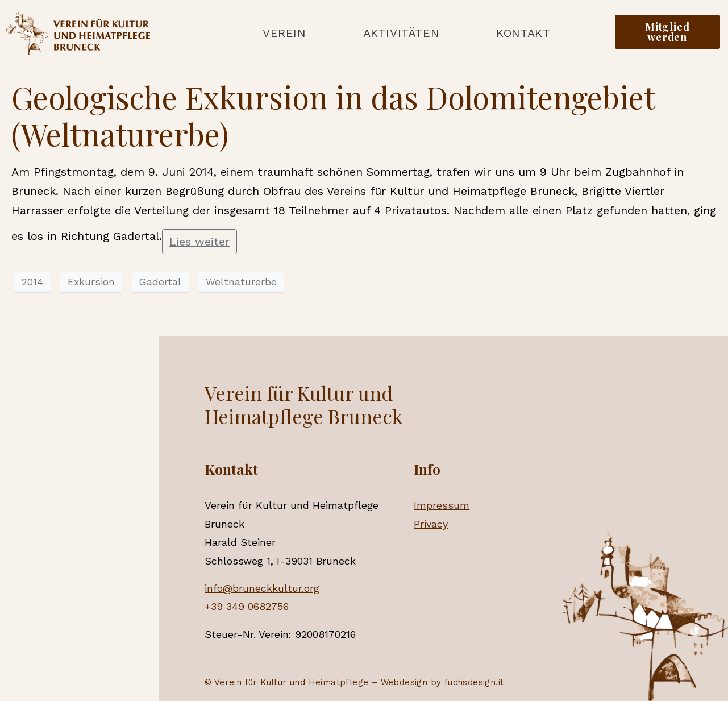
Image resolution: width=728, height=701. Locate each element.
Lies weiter (199, 242)
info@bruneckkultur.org (262, 588)
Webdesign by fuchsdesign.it (442, 682)
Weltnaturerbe (241, 282)
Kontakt (523, 33)
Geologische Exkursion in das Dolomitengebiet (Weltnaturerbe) (333, 116)
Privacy (431, 524)
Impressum (442, 505)
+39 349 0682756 (247, 606)
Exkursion (91, 282)
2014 (32, 282)
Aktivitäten (402, 33)
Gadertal (160, 282)
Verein (284, 33)
